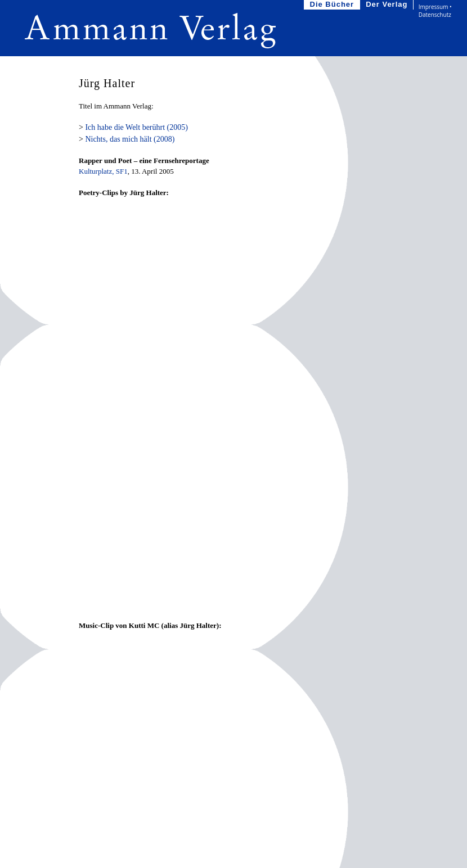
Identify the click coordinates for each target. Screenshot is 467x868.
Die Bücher (333, 5)
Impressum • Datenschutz (435, 11)
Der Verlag (388, 5)
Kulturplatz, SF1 (103, 171)
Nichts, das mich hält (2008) (130, 139)
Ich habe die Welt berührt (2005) (136, 127)
